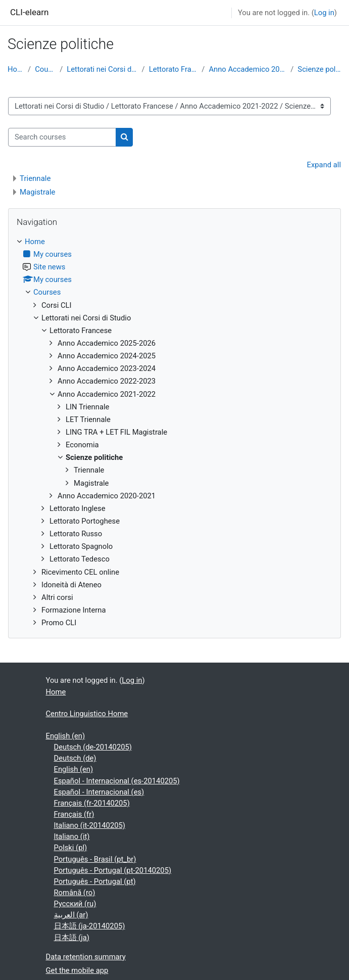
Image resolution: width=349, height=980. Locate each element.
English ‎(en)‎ (66, 736)
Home (16, 69)
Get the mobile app (77, 970)
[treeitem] (175, 432)
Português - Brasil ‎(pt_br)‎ (95, 859)
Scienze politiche (319, 69)
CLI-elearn (29, 12)
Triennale (35, 178)
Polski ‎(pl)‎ (71, 848)
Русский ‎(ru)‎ (75, 904)
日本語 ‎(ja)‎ (72, 938)
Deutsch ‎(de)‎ (75, 758)
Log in (324, 13)
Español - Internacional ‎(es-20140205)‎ (117, 781)
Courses (45, 69)
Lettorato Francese (173, 69)
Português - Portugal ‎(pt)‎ (95, 881)
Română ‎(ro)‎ (75, 893)
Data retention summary (86, 957)
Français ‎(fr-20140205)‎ (92, 803)
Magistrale (38, 192)
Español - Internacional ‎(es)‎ (99, 792)
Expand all (324, 165)
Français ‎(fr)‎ (74, 814)
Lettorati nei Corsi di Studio (102, 69)
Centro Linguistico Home (87, 714)
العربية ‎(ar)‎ (71, 915)
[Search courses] (62, 137)
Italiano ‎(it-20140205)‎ (90, 825)
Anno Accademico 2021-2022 (247, 69)
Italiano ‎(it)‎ (72, 836)
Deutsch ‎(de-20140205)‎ (93, 747)
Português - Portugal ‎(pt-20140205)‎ (113, 870)
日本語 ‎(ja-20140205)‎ (90, 926)
